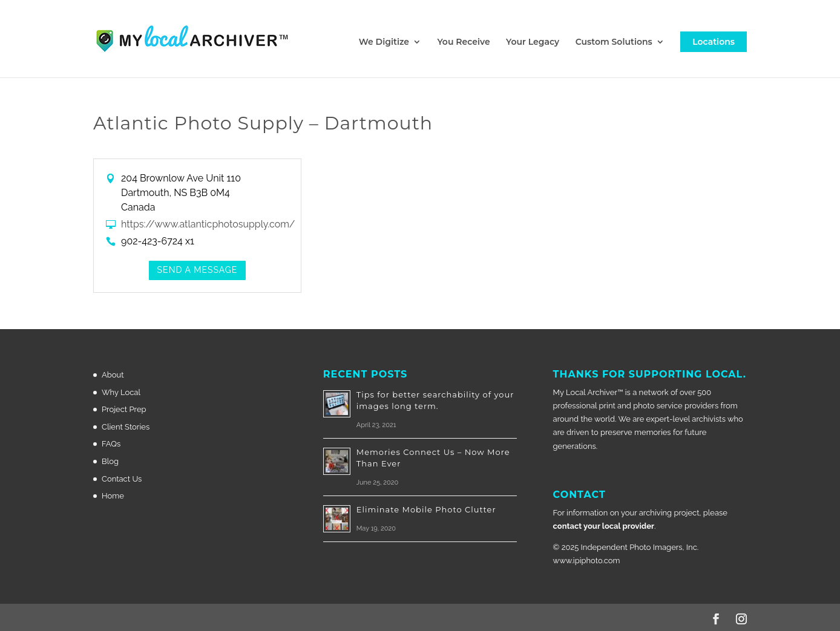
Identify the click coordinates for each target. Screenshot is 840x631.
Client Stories (126, 427)
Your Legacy (533, 42)
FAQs (111, 444)
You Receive (463, 42)
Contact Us (122, 479)
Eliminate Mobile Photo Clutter (426, 509)
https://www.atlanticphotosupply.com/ (208, 224)
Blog (110, 461)
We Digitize (384, 42)
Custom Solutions (614, 42)
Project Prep (124, 409)
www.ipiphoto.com (587, 561)
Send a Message (198, 270)
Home (113, 496)
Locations (714, 42)
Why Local (121, 392)
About (113, 375)
